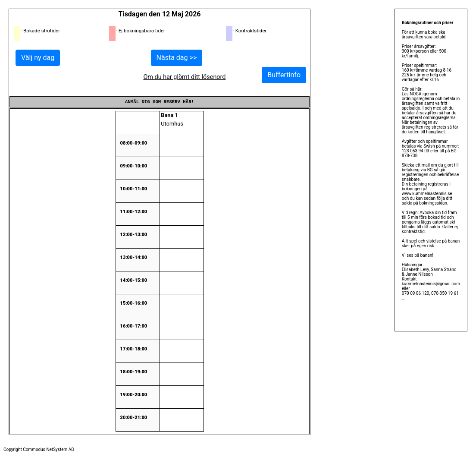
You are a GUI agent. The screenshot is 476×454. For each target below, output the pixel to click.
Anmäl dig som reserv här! (160, 102)
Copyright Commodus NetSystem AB (39, 449)
